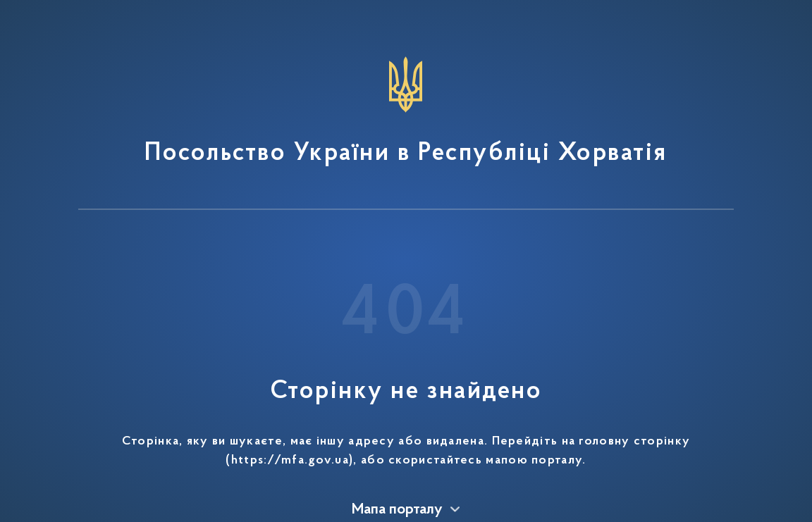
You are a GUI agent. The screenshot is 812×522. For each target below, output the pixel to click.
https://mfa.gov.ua (290, 461)
